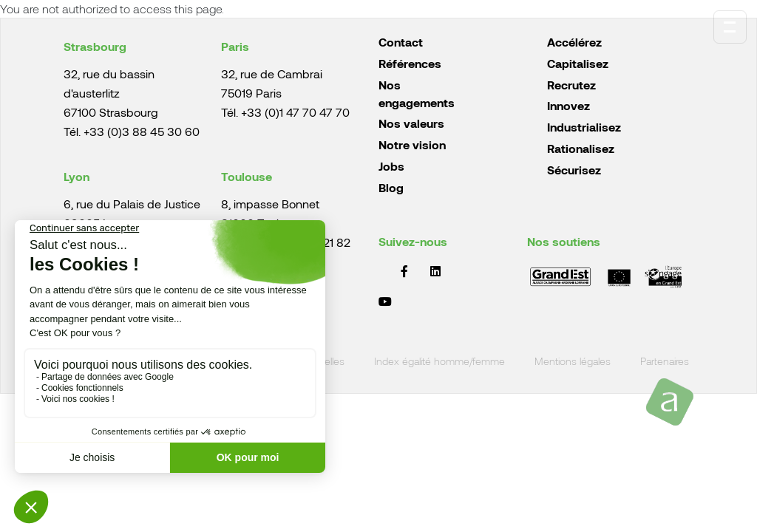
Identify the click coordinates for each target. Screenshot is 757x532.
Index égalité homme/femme (439, 362)
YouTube (385, 301)
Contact (401, 42)
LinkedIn (435, 271)
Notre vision (412, 144)
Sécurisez (574, 170)
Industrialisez (584, 127)
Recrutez (571, 85)
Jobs (391, 166)
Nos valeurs (411, 123)
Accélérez (574, 42)
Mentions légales (573, 362)
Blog (391, 187)
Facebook (404, 271)
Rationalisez (581, 148)
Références (410, 63)
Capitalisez (578, 63)
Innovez (568, 105)
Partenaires (665, 362)
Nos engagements (417, 93)
